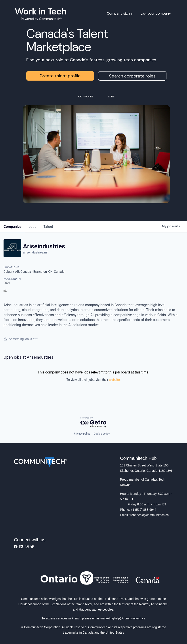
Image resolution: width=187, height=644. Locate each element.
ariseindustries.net (36, 252)
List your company (156, 13)
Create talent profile (60, 76)
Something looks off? (21, 339)
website (114, 380)
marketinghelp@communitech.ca (123, 618)
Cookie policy (102, 434)
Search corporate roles (132, 76)
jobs (32, 227)
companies (12, 227)
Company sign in (120, 13)
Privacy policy (82, 434)
